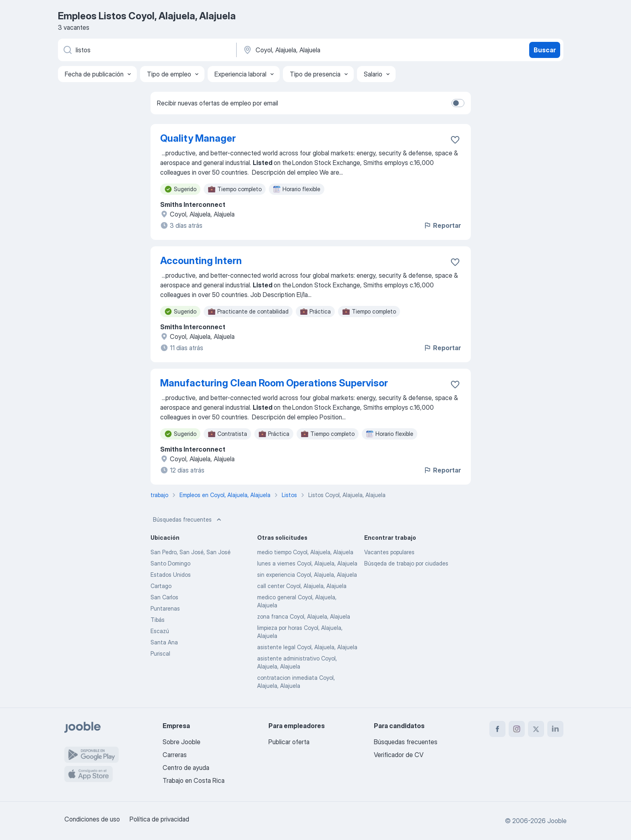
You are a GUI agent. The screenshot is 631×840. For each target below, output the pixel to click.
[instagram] (517, 729)
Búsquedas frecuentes (188, 520)
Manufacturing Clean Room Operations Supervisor (274, 383)
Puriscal (160, 653)
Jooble (557, 821)
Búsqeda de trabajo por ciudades (406, 563)
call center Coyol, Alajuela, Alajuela (302, 586)
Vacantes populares (389, 552)
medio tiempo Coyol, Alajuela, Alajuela (305, 552)
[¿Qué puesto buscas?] (146, 50)
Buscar (545, 50)
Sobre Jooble (181, 742)
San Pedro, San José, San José (191, 552)
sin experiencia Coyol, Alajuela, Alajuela (307, 575)
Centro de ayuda (186, 768)
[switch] (458, 103)
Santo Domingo (170, 563)
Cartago (161, 586)
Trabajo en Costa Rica (194, 780)
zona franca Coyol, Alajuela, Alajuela (304, 616)
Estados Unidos (171, 575)
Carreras (175, 755)
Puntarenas (165, 608)
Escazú (160, 631)
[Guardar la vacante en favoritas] (455, 140)
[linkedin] (555, 729)
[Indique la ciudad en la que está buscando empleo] (326, 50)
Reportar (442, 225)
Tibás (158, 620)
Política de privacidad (159, 819)
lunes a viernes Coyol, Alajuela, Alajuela (307, 563)
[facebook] (497, 729)
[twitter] (536, 729)
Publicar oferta (289, 742)
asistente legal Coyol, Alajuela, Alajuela (307, 647)
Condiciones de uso (92, 819)
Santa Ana (164, 642)
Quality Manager (198, 138)
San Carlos (164, 597)
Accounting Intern (201, 261)
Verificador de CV (399, 755)
